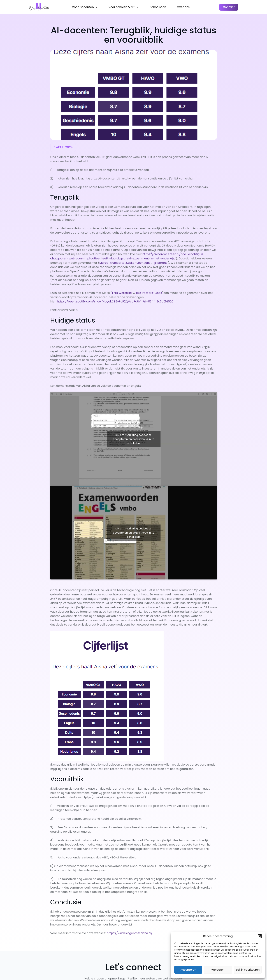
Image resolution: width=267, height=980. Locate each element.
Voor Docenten (85, 7)
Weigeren (218, 970)
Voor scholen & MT (124, 7)
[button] (260, 936)
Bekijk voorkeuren (248, 970)
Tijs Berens (160, 263)
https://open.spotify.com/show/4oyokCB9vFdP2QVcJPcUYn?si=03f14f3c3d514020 (115, 301)
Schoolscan (158, 7)
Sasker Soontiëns (138, 263)
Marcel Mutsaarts (112, 263)
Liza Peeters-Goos (149, 293)
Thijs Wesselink (122, 293)
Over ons (183, 7)
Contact (229, 7)
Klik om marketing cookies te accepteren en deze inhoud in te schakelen (134, 439)
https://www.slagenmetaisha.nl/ (130, 933)
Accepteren (188, 970)
